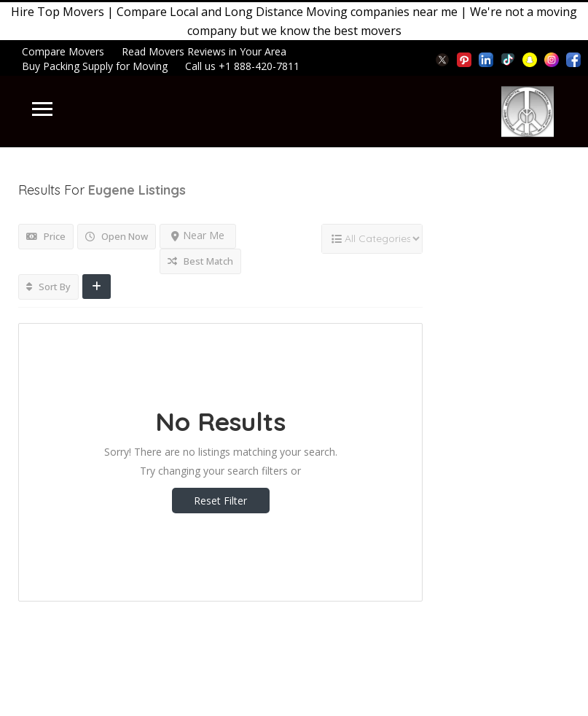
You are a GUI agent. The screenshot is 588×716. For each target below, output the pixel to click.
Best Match (200, 261)
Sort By (48, 287)
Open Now (117, 236)
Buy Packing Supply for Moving (95, 66)
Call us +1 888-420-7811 (242, 66)
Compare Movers (63, 51)
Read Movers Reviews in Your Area (204, 51)
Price (46, 236)
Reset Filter (220, 501)
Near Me (198, 235)
